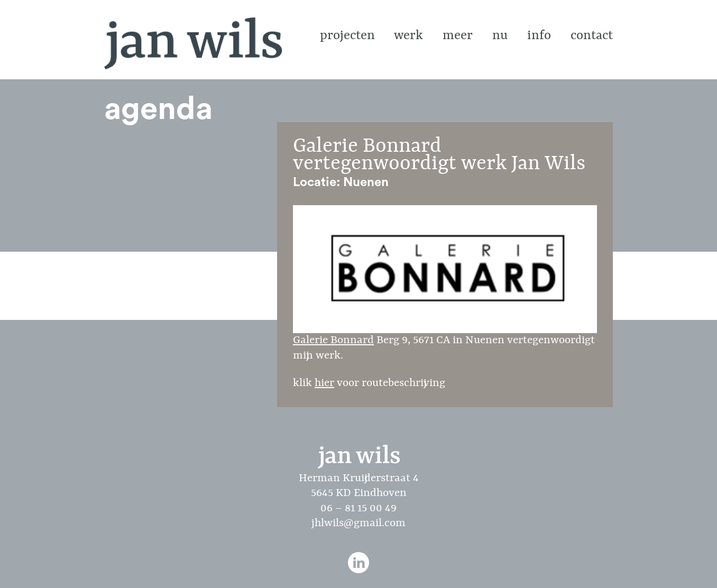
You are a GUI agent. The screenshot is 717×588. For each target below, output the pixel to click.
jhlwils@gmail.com (358, 523)
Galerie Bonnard (445, 276)
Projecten (347, 36)
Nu (500, 36)
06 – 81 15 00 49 (358, 509)
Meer (458, 36)
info (539, 36)
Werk (408, 36)
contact (592, 36)
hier (324, 383)
